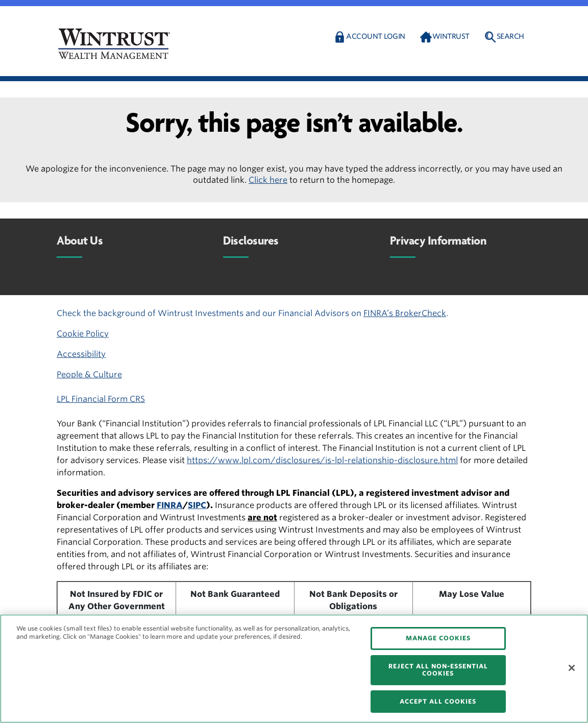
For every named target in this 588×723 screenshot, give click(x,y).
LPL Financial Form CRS (101, 399)
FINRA (170, 505)
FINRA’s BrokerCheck (405, 313)
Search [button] (510, 36)
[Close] (572, 668)
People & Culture (89, 375)
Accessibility (81, 354)
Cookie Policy (83, 334)
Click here (268, 180)
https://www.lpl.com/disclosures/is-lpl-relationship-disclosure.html (322, 460)
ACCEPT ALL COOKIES (438, 701)
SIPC (197, 505)
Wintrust (451, 36)
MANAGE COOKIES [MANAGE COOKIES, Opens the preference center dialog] (438, 638)
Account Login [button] (376, 36)
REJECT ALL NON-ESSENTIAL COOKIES (438, 670)
